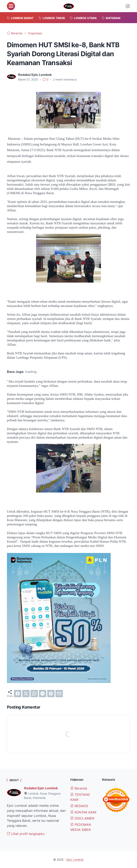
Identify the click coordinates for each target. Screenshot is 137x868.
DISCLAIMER (82, 818)
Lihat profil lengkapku (26, 834)
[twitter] (26, 694)
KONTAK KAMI (83, 812)
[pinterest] (51, 694)
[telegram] (43, 694)
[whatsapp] (34, 694)
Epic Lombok (75, 860)
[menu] (11, 6)
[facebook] (18, 694)
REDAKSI (79, 806)
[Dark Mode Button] (128, 6)
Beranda (79, 788)
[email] (59, 694)
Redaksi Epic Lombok (41, 788)
